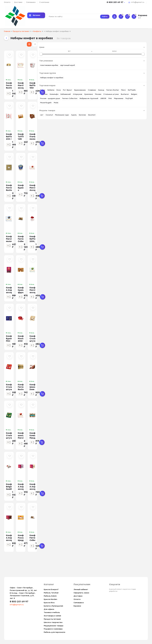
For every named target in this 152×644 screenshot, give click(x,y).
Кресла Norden (50, 599)
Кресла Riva (49, 603)
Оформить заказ (81, 593)
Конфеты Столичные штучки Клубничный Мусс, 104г (62, 399)
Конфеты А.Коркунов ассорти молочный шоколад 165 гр (129, 502)
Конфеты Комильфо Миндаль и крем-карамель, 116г (128, 450)
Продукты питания (52, 619)
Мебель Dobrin (50, 596)
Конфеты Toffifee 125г (95, 138)
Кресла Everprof (51, 589)
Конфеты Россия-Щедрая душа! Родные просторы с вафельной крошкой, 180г (97, 554)
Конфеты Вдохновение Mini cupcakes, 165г (60, 346)
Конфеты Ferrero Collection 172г (126, 553)
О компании (44, 2)
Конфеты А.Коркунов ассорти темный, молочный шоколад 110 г (61, 295)
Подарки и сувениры (53, 629)
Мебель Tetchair (51, 593)
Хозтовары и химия (52, 616)
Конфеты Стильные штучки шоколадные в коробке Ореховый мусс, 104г (61, 452)
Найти (105, 17)
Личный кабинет (81, 589)
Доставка (18, 2)
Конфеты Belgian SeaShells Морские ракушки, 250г (62, 501)
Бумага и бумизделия (53, 606)
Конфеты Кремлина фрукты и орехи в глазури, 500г (97, 295)
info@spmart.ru (138, 2)
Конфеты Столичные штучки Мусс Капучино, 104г (130, 347)
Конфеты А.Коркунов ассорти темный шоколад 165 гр (62, 554)
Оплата (7, 2)
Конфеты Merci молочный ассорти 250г (62, 242)
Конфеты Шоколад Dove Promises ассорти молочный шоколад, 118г (130, 399)
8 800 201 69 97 (115, 2)
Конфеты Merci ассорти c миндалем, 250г (131, 294)
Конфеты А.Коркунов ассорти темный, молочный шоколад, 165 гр (97, 502)
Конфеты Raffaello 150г (130, 86)
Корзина (77, 606)
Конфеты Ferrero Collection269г (92, 242)
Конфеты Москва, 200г (95, 345)
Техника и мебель (52, 612)
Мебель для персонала (54, 632)
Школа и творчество (53, 622)
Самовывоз (31, 2)
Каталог (35, 15)
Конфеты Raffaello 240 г (61, 138)
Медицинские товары (54, 626)
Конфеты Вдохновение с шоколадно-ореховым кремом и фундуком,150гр (96, 192)
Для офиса (49, 609)
